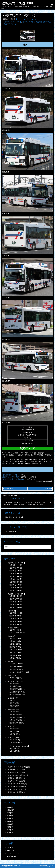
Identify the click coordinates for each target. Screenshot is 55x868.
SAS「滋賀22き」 (15, 748)
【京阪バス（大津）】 (14, 738)
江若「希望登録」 (16, 734)
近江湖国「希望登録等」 (18, 695)
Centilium (42, 866)
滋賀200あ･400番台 (16, 624)
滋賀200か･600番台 (16, 582)
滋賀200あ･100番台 (16, 616)
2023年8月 (10, 816)
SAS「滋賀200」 (15, 751)
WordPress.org (11, 856)
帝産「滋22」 (14, 700)
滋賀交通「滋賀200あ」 (18, 720)
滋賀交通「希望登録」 (17, 723)
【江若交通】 (11, 726)
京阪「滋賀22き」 (16, 740)
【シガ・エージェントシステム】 (18, 746)
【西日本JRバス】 (13, 676)
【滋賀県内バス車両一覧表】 (14, 517)
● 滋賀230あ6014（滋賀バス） (17, 792)
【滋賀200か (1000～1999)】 (12, 22)
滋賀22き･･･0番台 (16, 638)
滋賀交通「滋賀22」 (16, 714)
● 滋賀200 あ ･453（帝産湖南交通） (19, 767)
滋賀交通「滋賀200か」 (44, 22)
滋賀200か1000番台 (16, 596)
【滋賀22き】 (11, 636)
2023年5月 (10, 824)
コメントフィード (13, 853)
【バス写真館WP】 (10, 532)
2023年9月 (10, 813)
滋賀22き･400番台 (16, 650)
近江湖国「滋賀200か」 (18, 689)
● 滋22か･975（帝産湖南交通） (17, 784)
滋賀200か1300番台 (16, 605)
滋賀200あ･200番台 (16, 619)
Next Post (48, 489)
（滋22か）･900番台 (16, 664)
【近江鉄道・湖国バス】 (15, 681)
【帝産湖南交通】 (13, 698)
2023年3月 (10, 830)
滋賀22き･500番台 (16, 652)
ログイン (10, 848)
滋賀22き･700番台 (16, 658)
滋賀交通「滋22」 (16, 712)
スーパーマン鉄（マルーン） (15, 499)
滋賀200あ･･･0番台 (16, 613)
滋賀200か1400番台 (16, 607)
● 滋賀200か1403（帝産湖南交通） (18, 775)
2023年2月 (10, 833)
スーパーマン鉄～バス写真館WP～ (14, 479)
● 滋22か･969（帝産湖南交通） (17, 789)
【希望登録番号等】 (14, 628)
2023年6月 (10, 821)
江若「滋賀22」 (15, 729)
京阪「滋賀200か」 (16, 743)
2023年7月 (10, 818)
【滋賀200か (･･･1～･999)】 (16, 563)
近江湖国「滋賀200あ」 (18, 692)
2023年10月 (10, 810)
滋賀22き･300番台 (16, 647)
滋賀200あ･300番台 (16, 621)
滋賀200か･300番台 (16, 574)
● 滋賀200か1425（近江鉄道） (17, 781)
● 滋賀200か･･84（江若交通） (17, 778)
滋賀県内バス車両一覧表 (11, 477)
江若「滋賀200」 (15, 731)
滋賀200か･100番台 (16, 568)
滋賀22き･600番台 (16, 655)
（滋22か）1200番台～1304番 (19, 672)
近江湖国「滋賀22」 (16, 686)
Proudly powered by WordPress (11, 866)
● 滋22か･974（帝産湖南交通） (17, 787)
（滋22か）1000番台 (16, 666)
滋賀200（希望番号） (17, 630)
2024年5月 (10, 807)
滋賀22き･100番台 (16, 641)
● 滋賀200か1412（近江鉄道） (17, 772)
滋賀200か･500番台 (16, 579)
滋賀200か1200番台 (29, 22)
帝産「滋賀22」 (15, 703)
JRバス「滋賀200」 (16, 678)
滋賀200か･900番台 (16, 590)
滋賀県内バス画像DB (17, 3)
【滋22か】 (10, 662)
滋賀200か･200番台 (16, 571)
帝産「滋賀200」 (15, 706)
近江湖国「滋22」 (16, 683)
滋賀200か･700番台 (16, 585)
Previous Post (8, 489)
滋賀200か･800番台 (16, 588)
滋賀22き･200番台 (16, 644)
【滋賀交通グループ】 (10, 24)
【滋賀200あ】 (12, 611)
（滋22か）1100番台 (16, 669)
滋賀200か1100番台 (16, 599)
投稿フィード (11, 850)
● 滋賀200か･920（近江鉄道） (17, 770)
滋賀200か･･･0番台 (16, 565)
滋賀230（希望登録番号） (18, 633)
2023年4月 (10, 827)
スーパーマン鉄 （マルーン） (27, 19)
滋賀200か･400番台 (16, 576)
